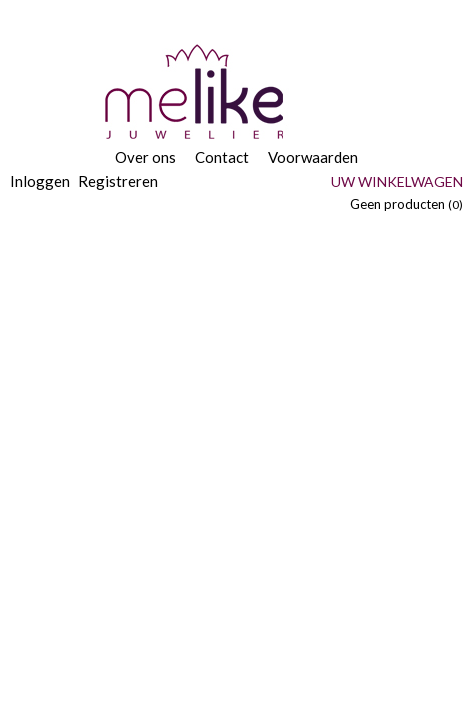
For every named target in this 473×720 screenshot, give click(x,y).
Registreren (118, 181)
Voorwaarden (313, 157)
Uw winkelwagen (397, 181)
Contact (222, 157)
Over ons (145, 157)
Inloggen (40, 181)
